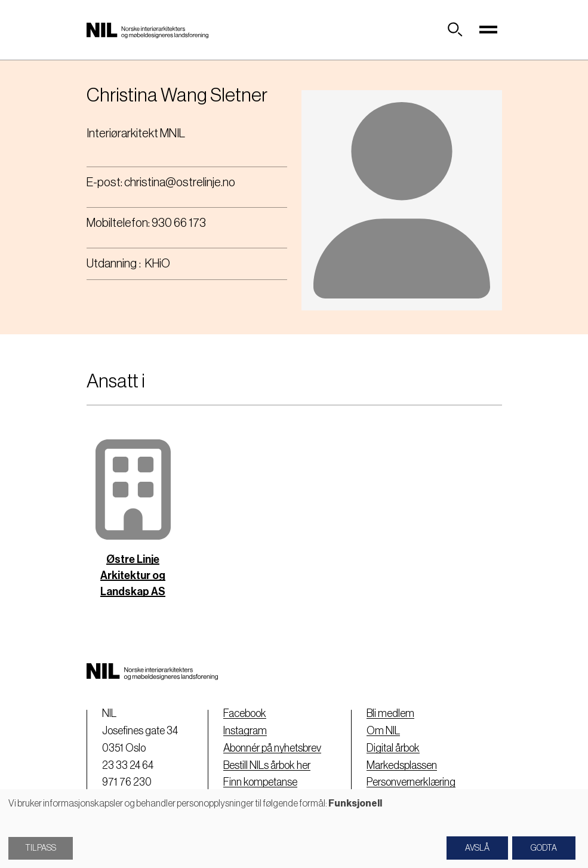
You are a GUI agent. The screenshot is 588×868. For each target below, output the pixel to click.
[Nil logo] (147, 30)
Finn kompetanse (260, 782)
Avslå (477, 848)
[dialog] (294, 829)
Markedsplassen (402, 765)
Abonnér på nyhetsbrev (272, 748)
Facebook (245, 713)
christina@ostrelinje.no (180, 183)
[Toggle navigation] (489, 30)
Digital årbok (393, 748)
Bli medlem (390, 713)
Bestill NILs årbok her (267, 765)
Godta (544, 848)
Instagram (245, 731)
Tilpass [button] (41, 848)
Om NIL (383, 731)
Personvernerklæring (411, 782)
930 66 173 (179, 223)
